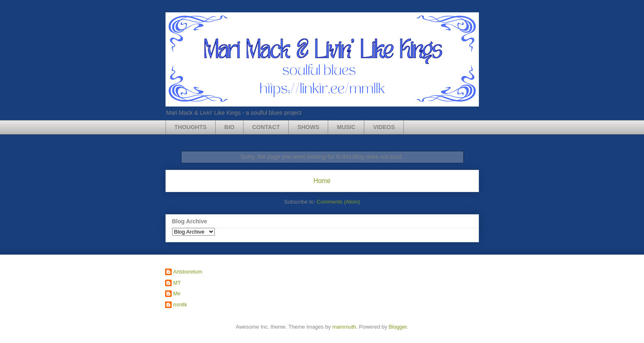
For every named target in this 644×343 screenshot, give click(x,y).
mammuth (344, 327)
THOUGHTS (191, 127)
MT (177, 283)
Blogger (398, 327)
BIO (229, 127)
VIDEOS (384, 127)
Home (322, 181)
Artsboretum (188, 272)
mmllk (180, 305)
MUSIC (346, 127)
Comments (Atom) (338, 202)
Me (177, 293)
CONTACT (266, 127)
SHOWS (308, 127)
